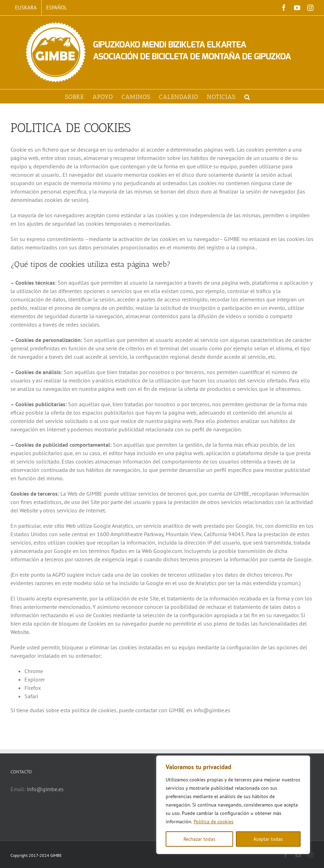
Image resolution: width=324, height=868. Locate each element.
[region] (233, 805)
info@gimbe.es (45, 789)
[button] (247, 96)
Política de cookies (214, 822)
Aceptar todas (268, 839)
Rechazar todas (199, 839)
